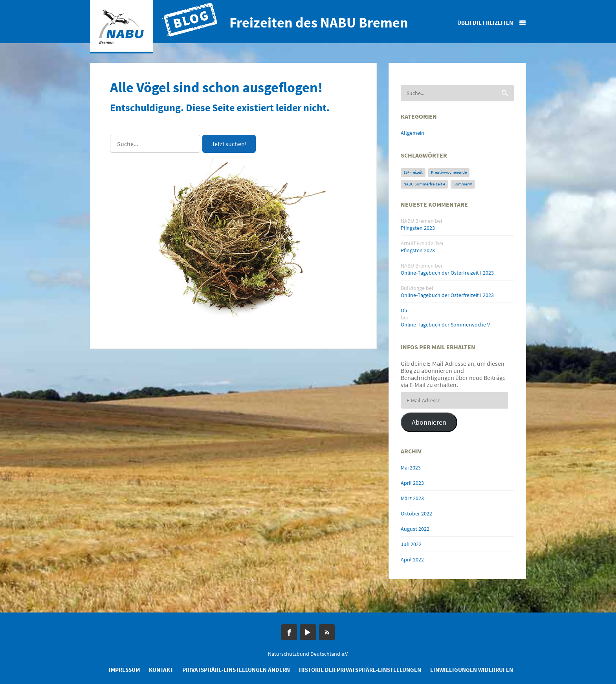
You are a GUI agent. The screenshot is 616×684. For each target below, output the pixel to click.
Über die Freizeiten (485, 23)
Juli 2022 (411, 544)
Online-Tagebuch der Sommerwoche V (445, 325)
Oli (404, 310)
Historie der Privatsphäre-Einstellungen (360, 670)
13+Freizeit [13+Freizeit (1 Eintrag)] (413, 172)
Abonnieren (429, 422)
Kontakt (161, 670)
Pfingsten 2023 (418, 228)
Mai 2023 (411, 468)
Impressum (124, 670)
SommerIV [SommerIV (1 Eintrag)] (463, 184)
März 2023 (412, 498)
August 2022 (415, 529)
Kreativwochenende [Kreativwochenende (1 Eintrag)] (449, 172)
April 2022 (412, 559)
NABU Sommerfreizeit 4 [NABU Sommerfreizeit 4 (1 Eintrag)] (424, 184)
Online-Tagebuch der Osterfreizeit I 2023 (447, 273)
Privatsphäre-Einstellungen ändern (236, 670)
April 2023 (412, 483)
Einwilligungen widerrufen (472, 670)
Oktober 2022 (416, 513)
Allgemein (412, 133)
